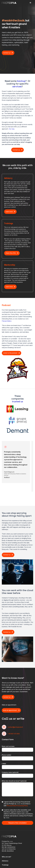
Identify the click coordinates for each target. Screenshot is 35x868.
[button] (30, 3)
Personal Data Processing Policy (17, 806)
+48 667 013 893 (14, 734)
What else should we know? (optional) (14, 781)
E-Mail (4, 764)
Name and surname (8, 746)
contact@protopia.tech (15, 727)
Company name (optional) (10, 772)
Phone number (7, 755)
